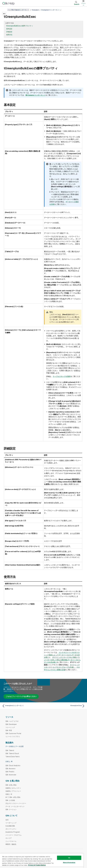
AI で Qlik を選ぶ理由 (13, 797)
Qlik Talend (10, 750)
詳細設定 (9, 32)
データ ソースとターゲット (15, 806)
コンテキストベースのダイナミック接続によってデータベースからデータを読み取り (62, 655)
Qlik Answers (10, 768)
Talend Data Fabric (13, 756)
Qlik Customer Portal (13, 733)
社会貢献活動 (10, 826)
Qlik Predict (10, 771)
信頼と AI (9, 794)
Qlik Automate (11, 774)
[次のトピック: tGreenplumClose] (65, 706)
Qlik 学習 (9, 730)
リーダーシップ (11, 822)
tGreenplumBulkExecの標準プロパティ (20, 26)
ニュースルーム (11, 841)
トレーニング (10, 727)
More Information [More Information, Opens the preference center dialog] (69, 862)
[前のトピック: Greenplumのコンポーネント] (22, 706)
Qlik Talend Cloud (12, 753)
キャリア (9, 838)
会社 (7, 819)
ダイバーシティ (11, 829)
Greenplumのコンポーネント (50, 10)
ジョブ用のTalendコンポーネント (18, 10)
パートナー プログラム (14, 835)
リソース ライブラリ (13, 736)
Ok (69, 858)
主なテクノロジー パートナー (16, 803)
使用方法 (9, 35)
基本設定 (9, 29)
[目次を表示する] (4, 10)
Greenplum (35, 10)
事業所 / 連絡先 (11, 844)
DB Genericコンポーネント (36, 95)
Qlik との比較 (10, 800)
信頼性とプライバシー (13, 791)
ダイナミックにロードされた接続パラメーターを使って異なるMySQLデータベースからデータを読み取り (62, 659)
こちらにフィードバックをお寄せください (21, 696)
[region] (42, 861)
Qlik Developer (11, 724)
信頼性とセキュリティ (13, 788)
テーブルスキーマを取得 (62, 376)
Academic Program (13, 832)
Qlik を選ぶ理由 (11, 785)
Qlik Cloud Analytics (13, 765)
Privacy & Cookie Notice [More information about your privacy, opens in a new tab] (37, 865)
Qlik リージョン (11, 809)
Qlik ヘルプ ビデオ (12, 721)
